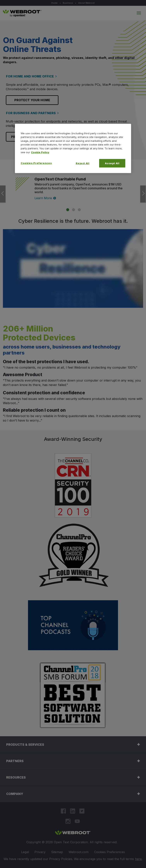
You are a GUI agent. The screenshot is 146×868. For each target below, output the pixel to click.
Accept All (112, 163)
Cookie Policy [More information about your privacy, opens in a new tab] (40, 152)
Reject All (83, 163)
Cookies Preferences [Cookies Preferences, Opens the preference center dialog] (36, 163)
